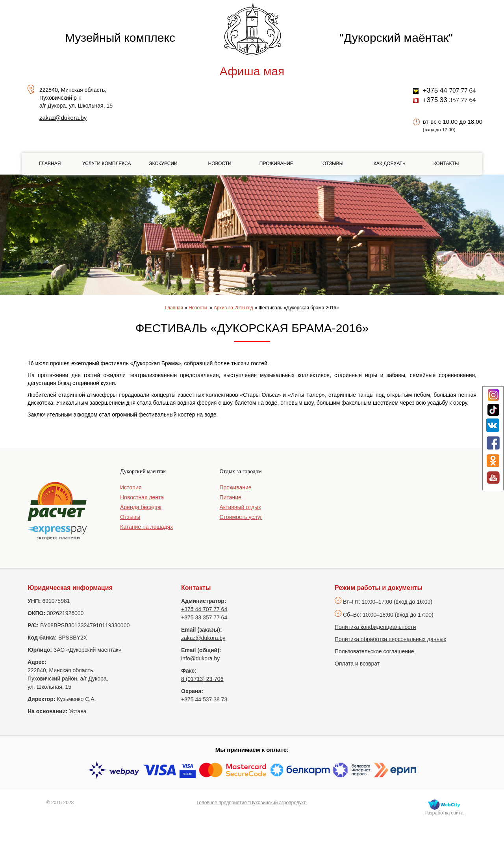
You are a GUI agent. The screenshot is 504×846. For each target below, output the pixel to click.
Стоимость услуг (241, 517)
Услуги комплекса (107, 164)
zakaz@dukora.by (63, 118)
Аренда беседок (141, 507)
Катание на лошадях (146, 527)
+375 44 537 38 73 (204, 699)
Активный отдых (240, 507)
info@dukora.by (200, 658)
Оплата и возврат (357, 664)
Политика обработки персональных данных (390, 639)
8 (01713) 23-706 (202, 679)
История (131, 487)
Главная (50, 164)
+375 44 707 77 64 (204, 609)
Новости (220, 164)
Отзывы (333, 164)
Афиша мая (252, 71)
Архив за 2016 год (233, 308)
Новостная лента (142, 497)
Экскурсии (163, 164)
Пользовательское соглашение (374, 651)
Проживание (276, 164)
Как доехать (390, 164)
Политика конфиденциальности (375, 627)
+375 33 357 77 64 (204, 617)
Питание (231, 497)
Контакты (446, 164)
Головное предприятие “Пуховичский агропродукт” (252, 803)
